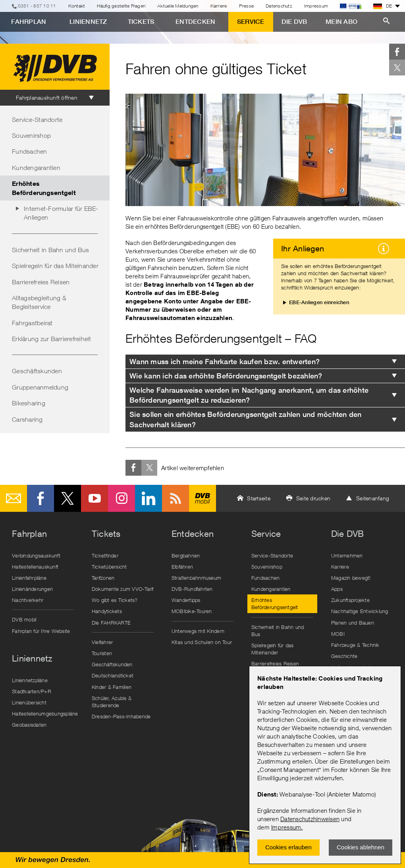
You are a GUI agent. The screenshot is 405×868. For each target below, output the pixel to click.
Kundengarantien (36, 168)
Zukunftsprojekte (350, 600)
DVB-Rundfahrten (192, 589)
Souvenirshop (31, 135)
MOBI (338, 634)
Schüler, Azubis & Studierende (112, 702)
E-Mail (13, 498)
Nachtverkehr (28, 600)
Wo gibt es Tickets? (115, 600)
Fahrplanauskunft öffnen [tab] (47, 97)
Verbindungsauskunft (36, 556)
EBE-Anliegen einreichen (319, 302)
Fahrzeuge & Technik (355, 645)
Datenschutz (279, 6)
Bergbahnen (186, 556)
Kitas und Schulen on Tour (202, 642)
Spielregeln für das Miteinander (55, 266)
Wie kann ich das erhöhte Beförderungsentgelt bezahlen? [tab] (226, 376)
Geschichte (344, 656)
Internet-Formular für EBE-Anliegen (61, 213)
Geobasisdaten (29, 725)
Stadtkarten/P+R (32, 691)
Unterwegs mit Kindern (198, 631)
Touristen (102, 653)
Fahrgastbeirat (32, 323)
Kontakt (77, 6)
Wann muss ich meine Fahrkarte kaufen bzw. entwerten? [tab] (225, 362)
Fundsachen (30, 151)
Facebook (397, 52)
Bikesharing (29, 403)
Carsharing (27, 419)
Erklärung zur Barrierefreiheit (52, 339)
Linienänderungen (32, 589)
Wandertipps (186, 600)
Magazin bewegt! (351, 578)
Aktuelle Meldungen (178, 6)
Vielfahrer (102, 642)
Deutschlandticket (113, 675)
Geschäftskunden (37, 371)
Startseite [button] (259, 498)
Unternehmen (347, 556)
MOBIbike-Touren (192, 611)
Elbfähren (182, 567)
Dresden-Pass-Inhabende (121, 716)
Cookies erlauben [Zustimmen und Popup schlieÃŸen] (288, 847)
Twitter (397, 68)
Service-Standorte (37, 120)
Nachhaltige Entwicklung (360, 611)
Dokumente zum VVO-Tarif (123, 589)
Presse (247, 6)
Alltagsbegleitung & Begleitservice (39, 302)
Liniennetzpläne (30, 680)
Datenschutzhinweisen (310, 819)
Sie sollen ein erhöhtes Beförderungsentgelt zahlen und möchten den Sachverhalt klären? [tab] (246, 419)
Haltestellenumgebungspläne (45, 714)
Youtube (94, 498)
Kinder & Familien (112, 687)
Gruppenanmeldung (40, 387)
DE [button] (383, 6)
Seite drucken (313, 498)
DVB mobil (202, 498)
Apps (337, 589)
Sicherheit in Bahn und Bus (51, 250)
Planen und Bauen (353, 623)
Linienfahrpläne (29, 578)
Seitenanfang (373, 498)
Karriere (219, 6)
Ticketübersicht (109, 567)
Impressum (286, 827)
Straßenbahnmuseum (196, 578)
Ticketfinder (105, 556)
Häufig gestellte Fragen (121, 6)
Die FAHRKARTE (111, 623)
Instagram (121, 498)
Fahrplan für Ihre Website (41, 631)
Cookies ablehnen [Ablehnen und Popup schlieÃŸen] (361, 847)
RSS (175, 498)
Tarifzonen (103, 578)
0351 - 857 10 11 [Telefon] (37, 6)
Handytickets (107, 611)
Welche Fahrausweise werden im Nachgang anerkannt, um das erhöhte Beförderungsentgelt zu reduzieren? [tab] (249, 395)
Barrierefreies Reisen (41, 282)
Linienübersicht (29, 702)
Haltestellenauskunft (35, 567)
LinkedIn (148, 498)
